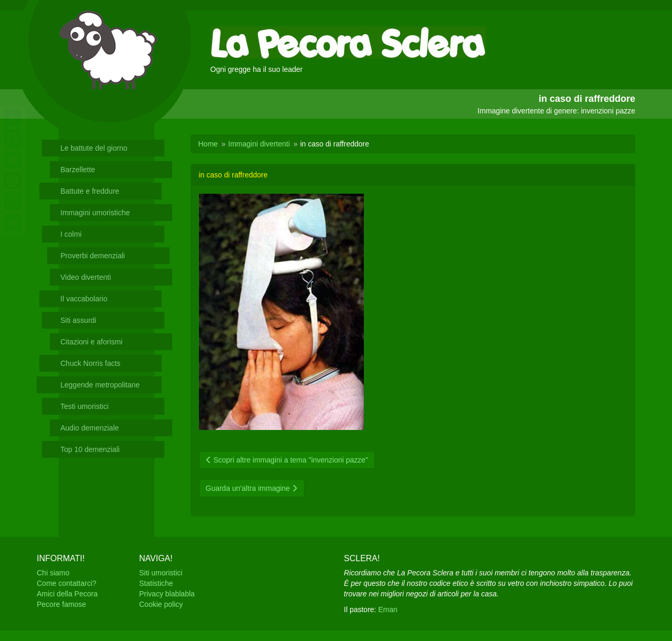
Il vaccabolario (84, 299)
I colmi (71, 234)
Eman (388, 610)
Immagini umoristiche (95, 213)
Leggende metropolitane (100, 385)
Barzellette (78, 170)
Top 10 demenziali (90, 449)
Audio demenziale (90, 428)
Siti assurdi (78, 320)
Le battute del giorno (94, 148)
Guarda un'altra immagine (252, 488)
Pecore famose (61, 604)
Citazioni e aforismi (91, 342)
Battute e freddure (90, 191)
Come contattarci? (67, 583)
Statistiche (156, 583)
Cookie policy (161, 604)
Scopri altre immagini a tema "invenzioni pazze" (287, 460)
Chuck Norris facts (90, 363)
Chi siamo (53, 573)
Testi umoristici (85, 406)
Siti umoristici (161, 573)
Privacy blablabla (167, 594)
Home (208, 144)
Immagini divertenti (259, 144)
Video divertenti (86, 277)
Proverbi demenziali (93, 256)
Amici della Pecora (67, 594)
